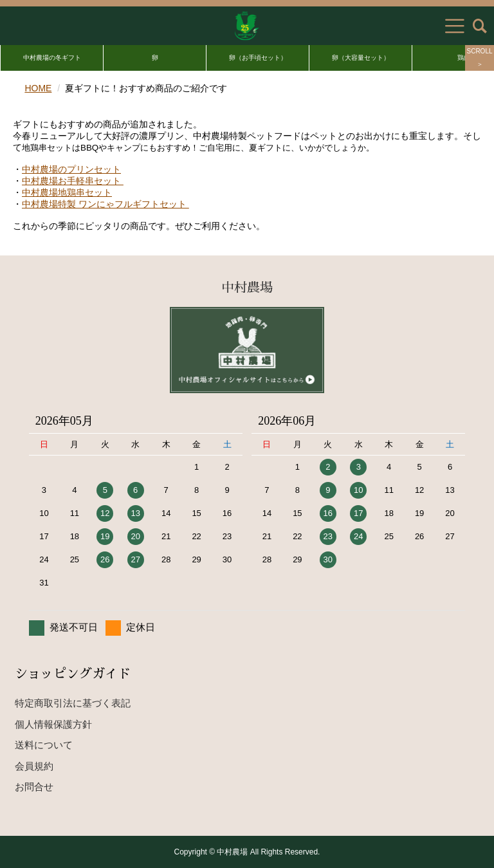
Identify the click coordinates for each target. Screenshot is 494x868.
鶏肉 (464, 58)
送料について (44, 745)
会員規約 (34, 766)
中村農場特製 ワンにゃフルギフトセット (105, 204)
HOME (38, 88)
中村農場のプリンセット (71, 169)
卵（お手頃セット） (258, 58)
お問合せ (34, 787)
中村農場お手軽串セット (73, 181)
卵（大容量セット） (361, 58)
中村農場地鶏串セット (67, 192)
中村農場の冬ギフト (52, 58)
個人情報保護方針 (53, 724)
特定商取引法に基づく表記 (73, 703)
